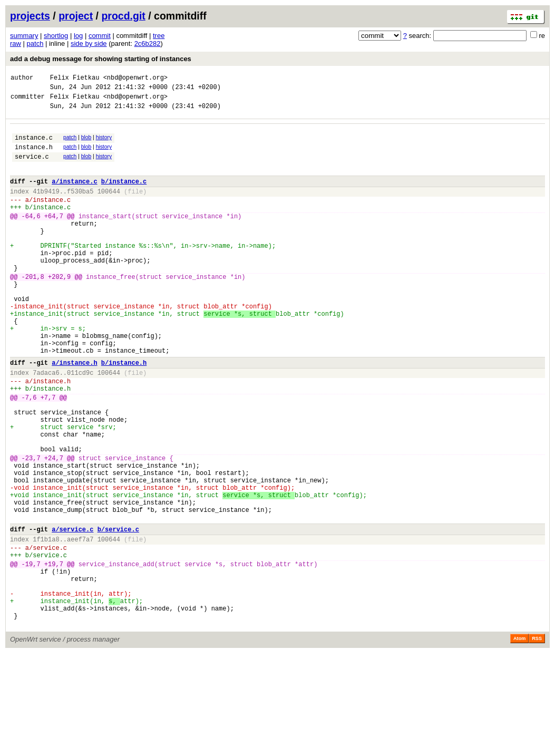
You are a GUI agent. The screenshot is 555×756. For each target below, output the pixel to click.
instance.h (34, 156)
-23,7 (31, 527)
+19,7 (54, 654)
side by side (89, 43)
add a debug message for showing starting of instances (101, 59)
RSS (537, 741)
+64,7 (54, 236)
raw (16, 43)
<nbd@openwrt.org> (135, 79)
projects (30, 16)
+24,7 (54, 527)
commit (100, 36)
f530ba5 (80, 207)
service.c (32, 167)
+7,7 (48, 454)
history (104, 144)
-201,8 (33, 310)
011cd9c (80, 425)
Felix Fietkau (75, 79)
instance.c (34, 145)
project (76, 16)
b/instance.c (124, 195)
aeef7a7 (80, 624)
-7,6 (29, 454)
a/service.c (72, 613)
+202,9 (59, 310)
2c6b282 (148, 43)
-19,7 (31, 654)
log (78, 36)
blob (86, 144)
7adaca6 (46, 425)
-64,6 (31, 236)
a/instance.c (74, 195)
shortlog (56, 36)
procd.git (123, 16)
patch (35, 43)
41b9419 (46, 207)
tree (159, 36)
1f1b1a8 (46, 624)
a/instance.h (74, 413)
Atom (519, 741)
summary (24, 36)
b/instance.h (124, 413)
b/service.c (118, 613)
